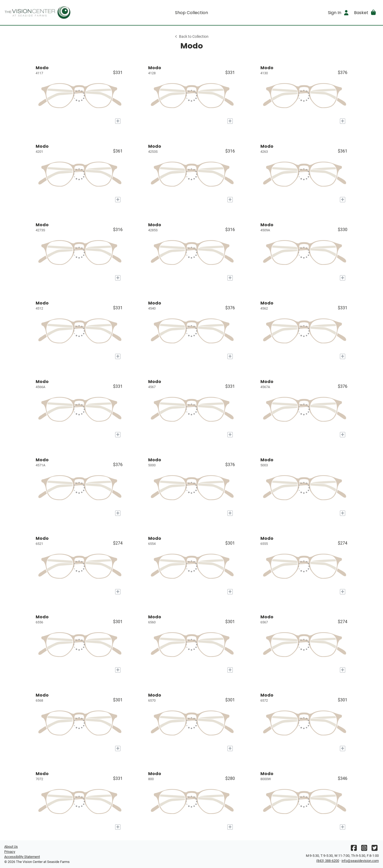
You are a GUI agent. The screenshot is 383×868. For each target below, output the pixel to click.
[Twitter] (374, 849)
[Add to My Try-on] (118, 121)
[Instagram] (364, 849)
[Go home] (51, 13)
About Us (11, 847)
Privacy (10, 852)
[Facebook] (354, 849)
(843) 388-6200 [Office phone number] (328, 861)
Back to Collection (191, 37)
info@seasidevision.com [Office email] (360, 861)
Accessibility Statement (22, 857)
